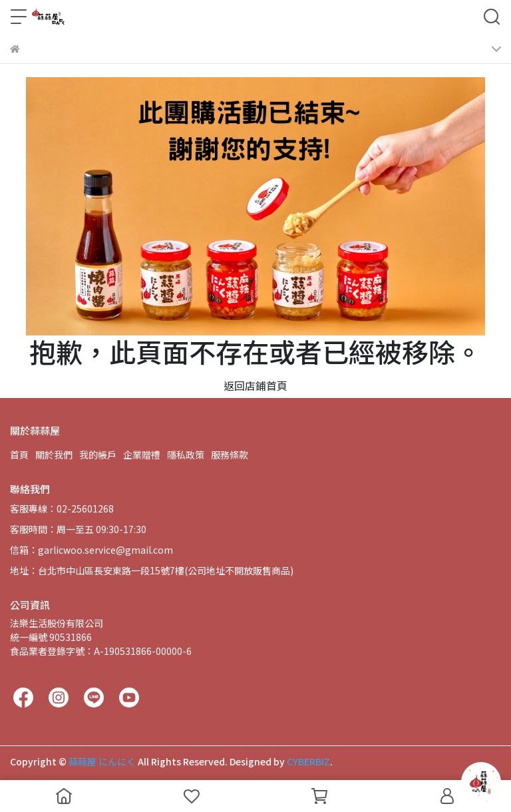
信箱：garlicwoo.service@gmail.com (91, 550)
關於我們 (54, 455)
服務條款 (230, 455)
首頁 (19, 455)
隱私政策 (186, 455)
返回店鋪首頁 (255, 385)
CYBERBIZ (308, 761)
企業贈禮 (142, 455)
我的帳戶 (98, 455)
